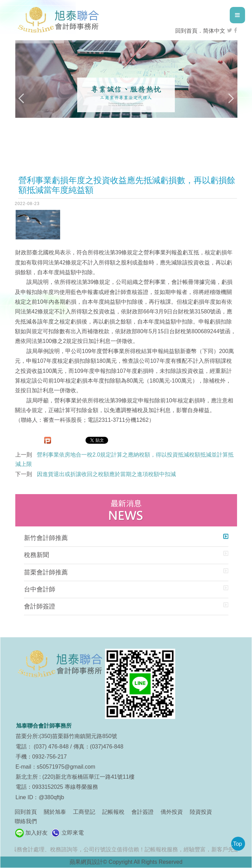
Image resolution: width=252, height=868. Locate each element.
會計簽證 (143, 812)
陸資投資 (201, 812)
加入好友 (36, 833)
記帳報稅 (113, 812)
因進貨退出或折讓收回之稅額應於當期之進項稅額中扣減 (106, 474)
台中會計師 (40, 589)
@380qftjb (51, 797)
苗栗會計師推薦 (46, 572)
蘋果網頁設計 (86, 862)
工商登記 (84, 812)
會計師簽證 (40, 606)
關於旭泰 (55, 812)
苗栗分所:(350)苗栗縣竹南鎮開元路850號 (67, 736)
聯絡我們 (26, 821)
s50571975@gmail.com (66, 767)
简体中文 (214, 31)
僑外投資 (172, 812)
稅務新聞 (36, 555)
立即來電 (73, 833)
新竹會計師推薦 (46, 538)
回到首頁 (186, 31)
